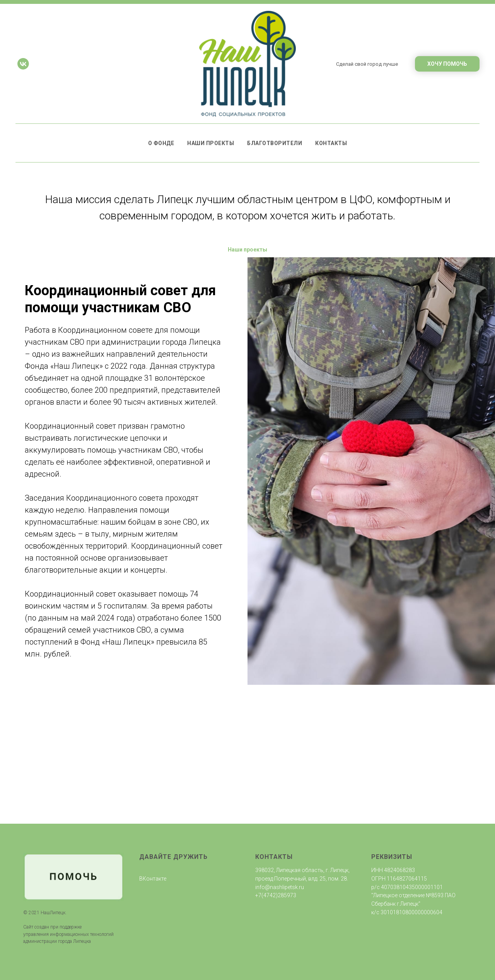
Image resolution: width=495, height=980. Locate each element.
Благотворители (275, 143)
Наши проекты (211, 143)
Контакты (331, 143)
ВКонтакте (153, 879)
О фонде (161, 143)
